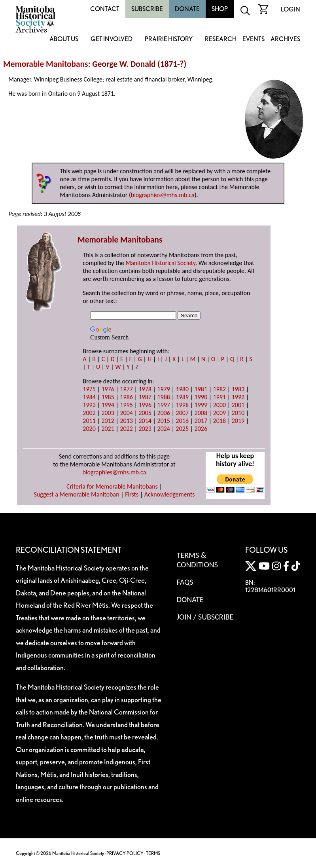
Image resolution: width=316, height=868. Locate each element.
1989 (182, 397)
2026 (201, 429)
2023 (145, 429)
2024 (164, 429)
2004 (126, 413)
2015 (164, 421)
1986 (126, 397)
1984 (89, 397)
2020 (89, 429)
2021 (108, 429)
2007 (182, 413)
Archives (285, 39)
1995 (126, 405)
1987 (145, 397)
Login (290, 9)
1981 (201, 389)
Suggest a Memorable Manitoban (76, 494)
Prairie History (169, 39)
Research (221, 39)
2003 (108, 413)
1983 (238, 389)
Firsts (132, 494)
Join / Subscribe (205, 617)
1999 (201, 405)
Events (254, 39)
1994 (108, 405)
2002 (89, 413)
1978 (145, 389)
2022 (126, 429)
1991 (219, 397)
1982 (219, 389)
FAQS (185, 582)
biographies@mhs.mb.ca (163, 195)
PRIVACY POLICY (125, 853)
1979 (164, 389)
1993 (89, 405)
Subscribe (147, 9)
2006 (164, 413)
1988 (164, 397)
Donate (187, 9)
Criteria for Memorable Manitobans (112, 486)
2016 (182, 421)
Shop (220, 9)
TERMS (153, 853)
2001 (238, 405)
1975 (89, 389)
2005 (145, 413)
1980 (182, 389)
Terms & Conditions (197, 560)
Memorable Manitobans (46, 64)
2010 (238, 413)
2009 (219, 413)
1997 (164, 405)
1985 (108, 397)
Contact (105, 9)
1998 (182, 405)
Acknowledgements (170, 494)
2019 (238, 421)
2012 (108, 421)
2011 (89, 421)
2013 (126, 421)
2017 (201, 421)
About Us (64, 39)
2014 (145, 421)
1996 (145, 405)
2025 (182, 429)
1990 (201, 397)
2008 (201, 413)
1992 (238, 397)
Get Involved (112, 39)
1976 (108, 389)
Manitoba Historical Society (160, 263)
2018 (219, 421)
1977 (126, 389)
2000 (219, 405)
